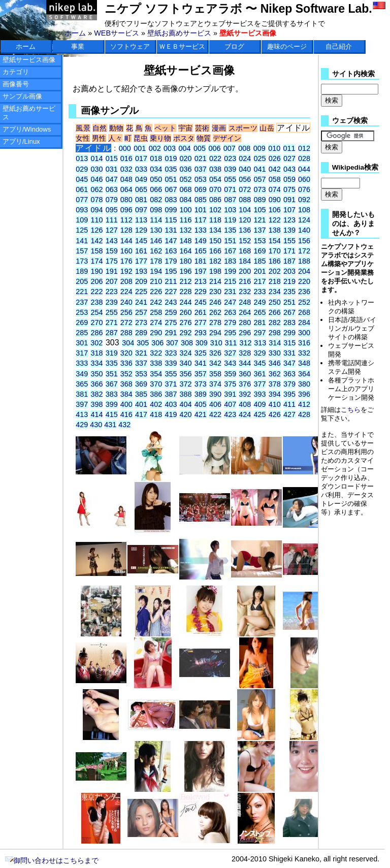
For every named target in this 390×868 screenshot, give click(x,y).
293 (201, 333)
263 (230, 312)
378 (275, 384)
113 (141, 220)
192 (126, 271)
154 (275, 241)
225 (141, 292)
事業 (78, 46)
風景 (83, 128)
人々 (115, 138)
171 (289, 251)
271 (112, 323)
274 (156, 323)
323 (171, 353)
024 (245, 158)
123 (289, 220)
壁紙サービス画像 (29, 60)
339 (171, 363)
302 (96, 343)
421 (201, 414)
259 (171, 312)
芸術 (202, 128)
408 (245, 404)
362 (275, 374)
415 (112, 414)
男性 (99, 138)
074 (275, 189)
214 (215, 281)
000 (125, 148)
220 (304, 281)
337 (141, 363)
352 (126, 374)
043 (289, 169)
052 (186, 179)
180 (186, 261)
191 (112, 271)
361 (260, 374)
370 (156, 384)
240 (126, 302)
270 (96, 323)
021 (201, 158)
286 (96, 333)
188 (304, 261)
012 (304, 148)
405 (201, 404)
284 (304, 323)
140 (304, 230)
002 (155, 148)
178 (156, 261)
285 (82, 333)
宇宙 (186, 128)
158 (96, 251)
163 (171, 251)
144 (126, 241)
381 (82, 394)
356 (186, 374)
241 (141, 302)
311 (231, 343)
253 (82, 312)
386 (156, 394)
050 (156, 179)
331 (289, 353)
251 (289, 302)
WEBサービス (117, 33)
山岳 (267, 128)
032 (126, 169)
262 (215, 312)
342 (215, 363)
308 (187, 343)
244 (186, 302)
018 (156, 158)
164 (186, 251)
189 (82, 271)
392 (245, 394)
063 (112, 189)
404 (186, 404)
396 (304, 394)
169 (260, 251)
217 (260, 281)
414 (96, 414)
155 (289, 241)
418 (156, 414)
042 (275, 169)
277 (201, 323)
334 (96, 363)
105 (260, 210)
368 (126, 384)
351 (112, 374)
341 (201, 363)
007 (230, 148)
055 (230, 179)
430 (96, 425)
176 (126, 261)
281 (260, 323)
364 (304, 374)
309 (202, 343)
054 (215, 179)
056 (245, 179)
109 (82, 220)
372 (186, 384)
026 (275, 158)
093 (82, 210)
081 (141, 200)
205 (82, 281)
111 (112, 220)
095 (112, 210)
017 (141, 158)
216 (245, 281)
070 (215, 189)
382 (96, 394)
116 (186, 220)
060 (304, 179)
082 (156, 200)
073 (260, 189)
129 (141, 230)
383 (112, 394)
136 (245, 230)
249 (260, 302)
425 (260, 414)
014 (96, 158)
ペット (165, 128)
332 (304, 353)
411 (289, 404)
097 (141, 210)
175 (112, 261)
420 (186, 414)
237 (82, 302)
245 (201, 302)
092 (304, 200)
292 (186, 333)
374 (215, 384)
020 (186, 158)
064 (126, 189)
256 (126, 312)
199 (230, 271)
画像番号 (16, 84)
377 (260, 384)
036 (186, 169)
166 (215, 251)
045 (82, 179)
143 (112, 241)
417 (141, 414)
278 (215, 323)
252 (304, 302)
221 (82, 292)
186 (275, 261)
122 (275, 220)
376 (245, 384)
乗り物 (160, 138)
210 (156, 281)
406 (215, 404)
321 (141, 353)
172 (304, 251)
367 (112, 384)
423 (230, 414)
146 (156, 241)
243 (171, 302)
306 (157, 343)
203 (289, 271)
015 (112, 158)
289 (141, 333)
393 (260, 394)
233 (260, 292)
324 (186, 353)
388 (186, 394)
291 (171, 333)
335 (112, 363)
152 (245, 241)
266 (275, 312)
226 (156, 292)
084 (186, 200)
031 (112, 169)
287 (112, 333)
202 (275, 271)
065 (141, 189)
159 (112, 251)
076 (304, 189)
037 (201, 169)
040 (245, 169)
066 (156, 189)
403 (171, 404)
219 (289, 281)
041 (260, 169)
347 (289, 363)
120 (245, 220)
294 (215, 333)
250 (275, 302)
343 (230, 363)
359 (230, 374)
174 (96, 261)
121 (260, 220)
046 (96, 179)
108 (304, 210)
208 (126, 281)
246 (215, 302)
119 (230, 220)
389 (201, 394)
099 (171, 210)
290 (156, 333)
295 (230, 333)
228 (186, 292)
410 (275, 404)
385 (141, 394)
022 (215, 158)
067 (171, 189)
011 (289, 148)
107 (289, 210)
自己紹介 (339, 46)
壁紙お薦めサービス (179, 33)
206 (96, 281)
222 (96, 292)
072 (245, 189)
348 (304, 363)
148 (186, 241)
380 (304, 384)
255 (112, 312)
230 (215, 292)
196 (186, 271)
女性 (83, 138)
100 (186, 210)
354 (156, 374)
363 (289, 374)
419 (171, 414)
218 (275, 281)
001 (140, 148)
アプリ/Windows (27, 129)
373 (201, 384)
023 (230, 158)
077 (82, 200)
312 (245, 343)
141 (82, 241)
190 (96, 271)
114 (156, 220)
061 (82, 189)
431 (110, 425)
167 (230, 251)
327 (230, 353)
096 (126, 210)
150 (215, 241)
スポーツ (243, 128)
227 (171, 292)
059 (289, 179)
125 (82, 230)
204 (304, 271)
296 (245, 333)
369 (141, 384)
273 (141, 323)
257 (141, 312)
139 (289, 230)
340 (186, 363)
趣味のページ (287, 46)
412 (304, 404)
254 (96, 312)
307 (172, 343)
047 (112, 179)
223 (112, 292)
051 (171, 179)
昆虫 (141, 138)
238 (96, 302)
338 (156, 363)
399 (112, 404)
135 (230, 230)
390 (215, 394)
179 (171, 261)
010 (274, 148)
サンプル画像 (22, 96)
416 (126, 414)
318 (96, 353)
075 (289, 189)
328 (245, 353)
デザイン (227, 138)
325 (201, 353)
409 (260, 404)
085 (201, 200)
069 (201, 189)
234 (275, 292)
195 (171, 271)
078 (96, 200)
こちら (351, 410)
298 (275, 333)
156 (304, 241)
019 (171, 158)
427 (289, 414)
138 (275, 230)
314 (275, 343)
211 (171, 281)
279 (230, 323)
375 (230, 384)
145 (141, 241)
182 (215, 261)
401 (141, 404)
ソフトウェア (130, 46)
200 (245, 271)
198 (215, 271)
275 (171, 323)
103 (230, 210)
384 (126, 394)
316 (304, 343)
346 (275, 363)
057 (260, 179)
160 (126, 251)
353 (141, 374)
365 (82, 384)
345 (260, 363)
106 (275, 210)
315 (289, 343)
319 (112, 353)
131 (171, 230)
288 (126, 333)
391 (230, 394)
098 (156, 210)
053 (201, 179)
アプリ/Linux (21, 141)
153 (260, 241)
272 (126, 323)
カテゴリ (16, 72)
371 (171, 384)
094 (96, 210)
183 (230, 261)
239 (112, 302)
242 (156, 302)
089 (260, 200)
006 (214, 148)
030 (96, 169)
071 (230, 189)
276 (186, 323)
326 (215, 353)
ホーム (75, 33)
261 (201, 312)
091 (289, 200)
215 (230, 281)
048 (126, 179)
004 (185, 148)
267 (289, 312)
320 (126, 353)
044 (304, 169)
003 (170, 148)
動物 (117, 128)
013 (82, 158)
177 (141, 261)
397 (82, 404)
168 (245, 251)
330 (275, 353)
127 (112, 230)
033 (141, 169)
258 (156, 312)
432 (124, 425)
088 (245, 200)
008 (244, 148)
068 (186, 189)
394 (275, 394)
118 (215, 220)
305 (143, 343)
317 (82, 353)
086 (215, 200)
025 (260, 158)
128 (126, 230)
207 (112, 281)
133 (201, 230)
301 (82, 343)
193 (141, 271)
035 (171, 169)
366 (96, 384)
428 (304, 414)
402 (156, 404)
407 (230, 404)
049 (141, 179)
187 (289, 261)
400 (126, 404)
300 (304, 333)
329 (260, 353)
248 (245, 302)
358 (215, 374)
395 (289, 394)
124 (304, 220)
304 (128, 343)
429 (82, 425)
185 (260, 261)
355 (171, 374)
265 (260, 312)
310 (216, 343)
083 (171, 200)
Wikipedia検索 (355, 167)
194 (156, 271)
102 (215, 210)
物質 (204, 138)
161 (141, 251)
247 (230, 302)
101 (201, 210)
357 (201, 374)
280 (245, 323)
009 (259, 148)
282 (275, 323)
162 (156, 251)
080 (126, 200)
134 (215, 230)
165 (201, 251)
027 (289, 158)
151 (230, 241)
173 (82, 261)
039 (230, 169)
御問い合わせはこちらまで (52, 860)
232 (245, 292)
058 (275, 179)
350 (96, 374)
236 (304, 292)
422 (215, 414)
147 (171, 241)
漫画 (219, 128)
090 (275, 200)
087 (230, 200)
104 (245, 210)
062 (96, 189)
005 (200, 148)
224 (126, 292)
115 (171, 220)
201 (260, 271)
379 (289, 384)
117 (201, 220)
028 (304, 158)
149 (201, 241)
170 (275, 251)
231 (230, 292)
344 (245, 363)
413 (82, 414)
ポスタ (184, 138)
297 (260, 333)
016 (126, 158)
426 (275, 414)
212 (186, 281)
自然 (100, 128)
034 (156, 169)
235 (289, 292)
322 (156, 353)
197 (201, 271)
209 (141, 281)
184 (245, 261)
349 (82, 374)
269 (82, 323)
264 (245, 312)
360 (245, 374)
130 (156, 230)
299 (289, 333)
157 (82, 251)
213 (201, 281)
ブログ (234, 46)
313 (260, 343)
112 (126, 220)
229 (201, 292)
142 (96, 241)
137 (260, 230)
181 (201, 261)
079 (112, 200)
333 (82, 363)
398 (96, 404)
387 (171, 394)
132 (186, 230)
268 (304, 312)
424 (245, 414)
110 (96, 220)
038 (215, 169)
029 (82, 169)
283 (289, 323)
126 (96, 230)
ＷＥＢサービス (182, 46)
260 (186, 312)
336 (126, 363)
